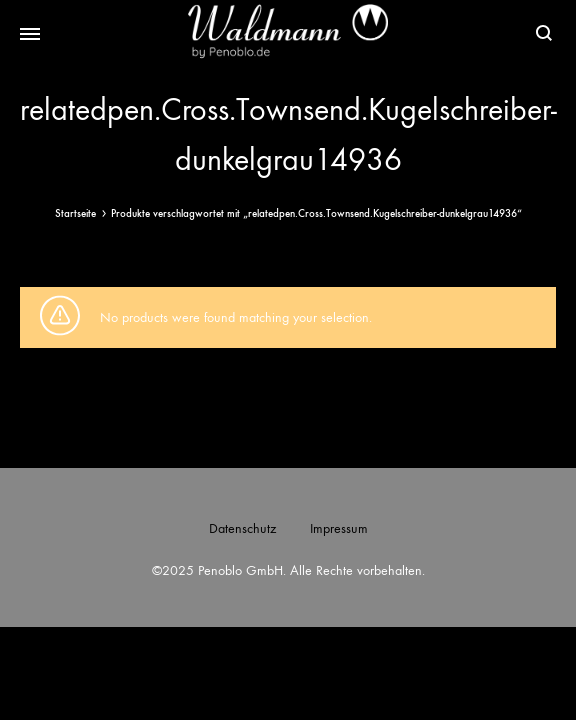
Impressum (339, 528)
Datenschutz (242, 528)
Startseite (75, 213)
